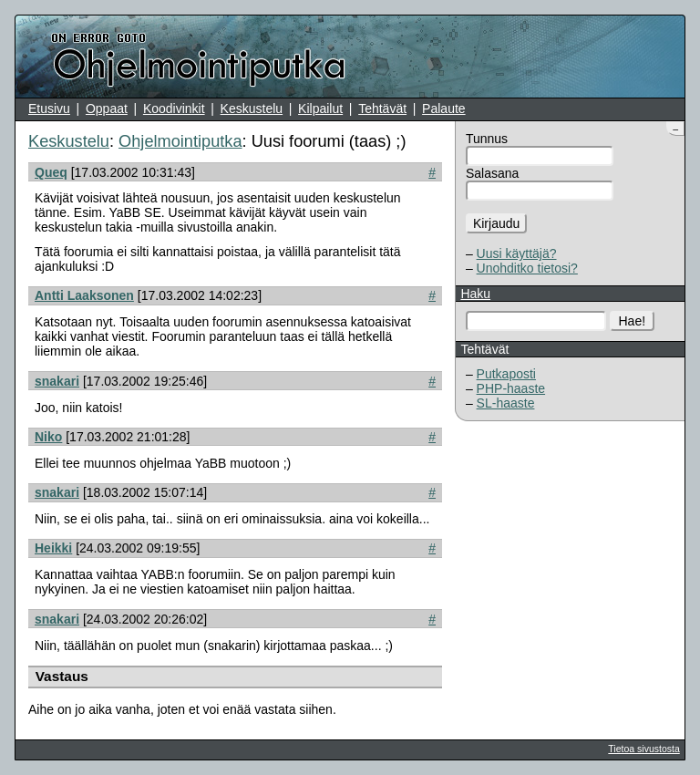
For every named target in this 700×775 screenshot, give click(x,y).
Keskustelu (252, 108)
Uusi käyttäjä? (517, 253)
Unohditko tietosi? (527, 268)
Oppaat (107, 108)
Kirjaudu (496, 223)
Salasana (492, 173)
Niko (48, 437)
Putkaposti (506, 374)
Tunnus (487, 139)
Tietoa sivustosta (643, 749)
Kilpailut (320, 108)
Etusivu (49, 108)
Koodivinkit (174, 108)
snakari (57, 381)
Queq (51, 172)
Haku (475, 294)
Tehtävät (382, 108)
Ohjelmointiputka (180, 141)
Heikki (53, 548)
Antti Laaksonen (84, 295)
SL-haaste (506, 403)
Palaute (443, 108)
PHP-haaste (511, 388)
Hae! (633, 321)
